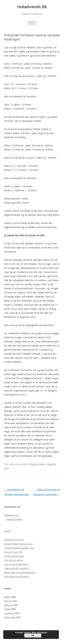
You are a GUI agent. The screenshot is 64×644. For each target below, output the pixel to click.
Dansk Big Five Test (14, 540)
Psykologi (9, 613)
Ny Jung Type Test (13, 552)
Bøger (7, 597)
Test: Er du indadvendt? (16, 564)
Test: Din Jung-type (14, 560)
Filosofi (34, 464)
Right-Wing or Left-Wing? (17, 576)
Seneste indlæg (14, 519)
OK (33, 635)
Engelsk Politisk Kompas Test (19, 548)
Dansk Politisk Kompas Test (18, 544)
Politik (41, 464)
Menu (32, 22)
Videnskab (10, 617)
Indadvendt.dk (32, 7)
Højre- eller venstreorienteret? (20, 572)
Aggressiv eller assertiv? (17, 568)
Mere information (39, 632)
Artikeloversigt (12, 515)
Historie (8, 605)
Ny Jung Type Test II (14, 556)
